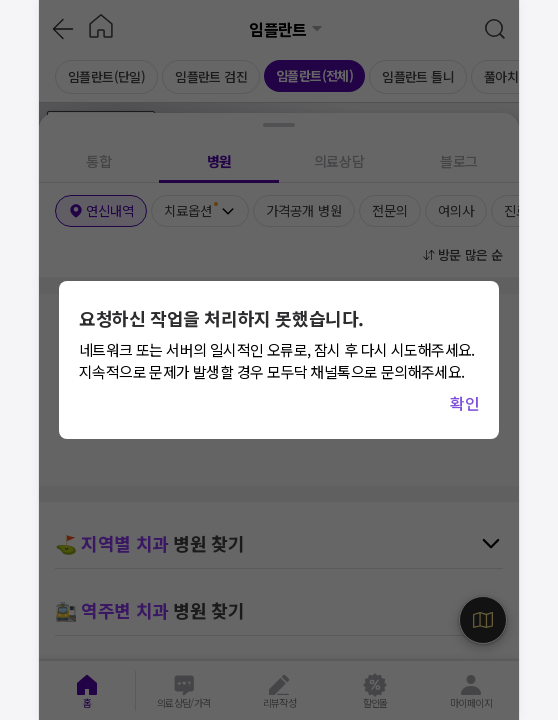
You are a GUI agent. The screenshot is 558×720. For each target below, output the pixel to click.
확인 (464, 403)
